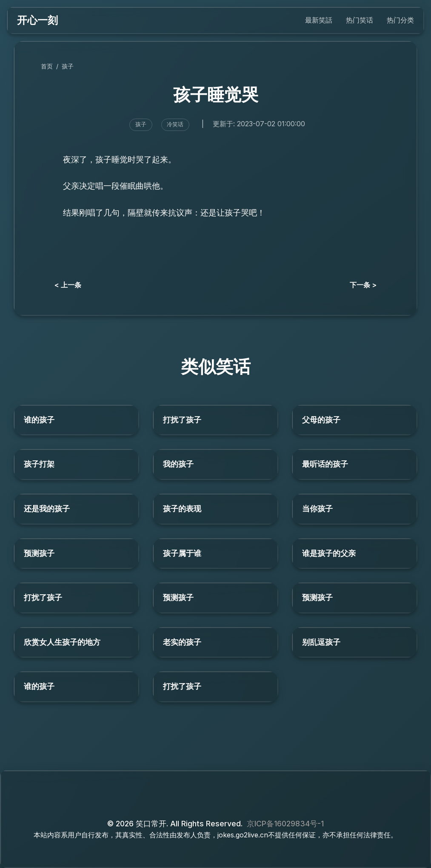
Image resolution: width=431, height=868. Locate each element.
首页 (47, 66)
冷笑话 (175, 124)
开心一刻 (37, 20)
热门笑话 (360, 20)
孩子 (68, 66)
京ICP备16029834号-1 (285, 824)
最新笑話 (319, 20)
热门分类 (400, 20)
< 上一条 (68, 285)
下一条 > (363, 285)
